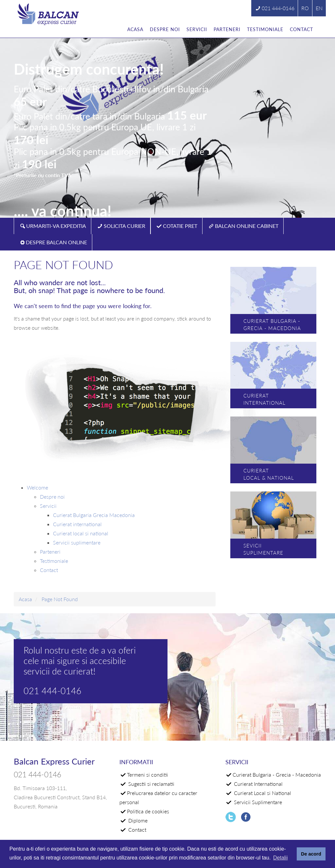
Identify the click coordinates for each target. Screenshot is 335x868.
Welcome (37, 487)
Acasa (135, 29)
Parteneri (227, 29)
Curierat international (77, 524)
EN (319, 8)
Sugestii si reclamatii (151, 784)
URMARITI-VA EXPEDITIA (56, 226)
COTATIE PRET (180, 226)
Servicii (197, 29)
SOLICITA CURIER (124, 226)
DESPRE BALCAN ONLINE (56, 242)
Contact (301, 29)
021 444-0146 (278, 8)
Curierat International (258, 784)
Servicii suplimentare (77, 542)
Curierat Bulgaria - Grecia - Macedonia (277, 775)
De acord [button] (311, 854)
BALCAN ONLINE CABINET (247, 226)
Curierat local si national (81, 533)
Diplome (137, 820)
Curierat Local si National (262, 793)
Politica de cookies (148, 811)
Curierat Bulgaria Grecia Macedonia (94, 515)
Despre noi (165, 29)
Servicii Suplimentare (257, 802)
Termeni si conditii (148, 775)
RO (305, 8)
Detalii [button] (280, 858)
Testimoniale (265, 29)
